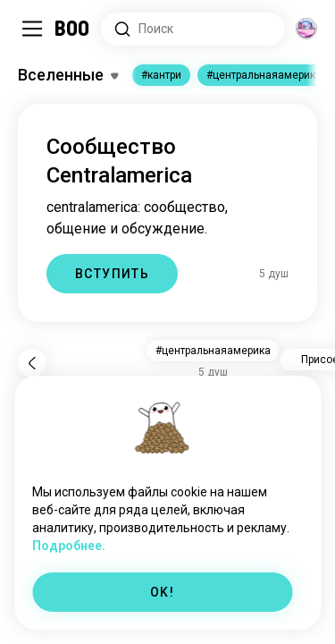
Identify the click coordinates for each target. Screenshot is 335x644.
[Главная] (73, 29)
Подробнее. (69, 546)
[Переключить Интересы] (68, 75)
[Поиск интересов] (193, 29)
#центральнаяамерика (264, 75)
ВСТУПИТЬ (112, 274)
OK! (162, 592)
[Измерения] (306, 29)
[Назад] (32, 363)
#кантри (161, 75)
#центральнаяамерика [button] (213, 351)
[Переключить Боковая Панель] (32, 29)
